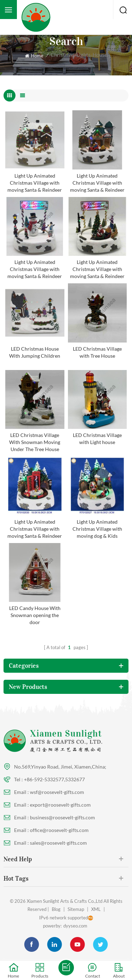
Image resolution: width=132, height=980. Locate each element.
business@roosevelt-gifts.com (62, 817)
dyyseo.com (75, 926)
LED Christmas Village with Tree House (97, 352)
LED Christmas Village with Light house (97, 439)
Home (34, 56)
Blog (56, 909)
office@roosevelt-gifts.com (59, 830)
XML (96, 909)
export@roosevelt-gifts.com (60, 805)
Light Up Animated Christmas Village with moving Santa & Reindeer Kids (35, 183)
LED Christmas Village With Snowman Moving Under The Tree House (35, 442)
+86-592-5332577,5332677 (54, 779)
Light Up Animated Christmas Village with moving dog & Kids (97, 529)
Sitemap (76, 909)
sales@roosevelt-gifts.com (58, 843)
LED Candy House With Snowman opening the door (35, 615)
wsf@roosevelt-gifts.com (57, 792)
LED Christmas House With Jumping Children (35, 352)
